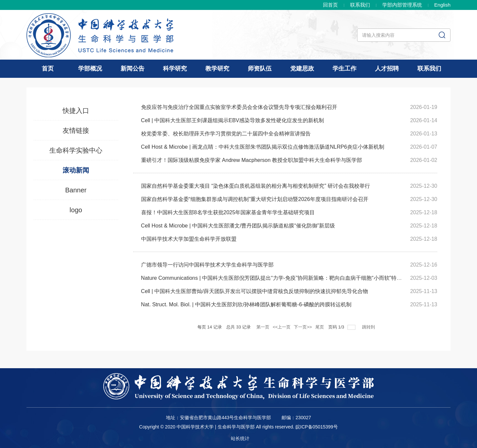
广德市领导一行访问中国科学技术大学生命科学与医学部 (207, 265)
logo (76, 210)
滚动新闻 (76, 170)
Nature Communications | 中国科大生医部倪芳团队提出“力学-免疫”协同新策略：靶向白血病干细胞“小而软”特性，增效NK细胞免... (293, 278)
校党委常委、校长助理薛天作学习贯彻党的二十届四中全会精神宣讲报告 (226, 134)
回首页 (330, 5)
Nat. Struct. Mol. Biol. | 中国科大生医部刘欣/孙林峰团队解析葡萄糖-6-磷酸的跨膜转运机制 (246, 304)
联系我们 (360, 5)
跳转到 (369, 327)
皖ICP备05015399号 (317, 427)
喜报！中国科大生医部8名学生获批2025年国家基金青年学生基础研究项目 (228, 212)
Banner (76, 190)
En (442, 5)
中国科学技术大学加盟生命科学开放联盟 (189, 239)
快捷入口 (76, 111)
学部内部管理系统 (402, 5)
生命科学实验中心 (76, 150)
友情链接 (76, 130)
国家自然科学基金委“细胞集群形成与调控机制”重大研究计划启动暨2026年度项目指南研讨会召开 (255, 199)
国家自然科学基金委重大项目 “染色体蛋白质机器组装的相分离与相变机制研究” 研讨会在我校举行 (256, 186)
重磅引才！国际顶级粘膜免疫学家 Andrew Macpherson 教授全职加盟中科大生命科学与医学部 (252, 160)
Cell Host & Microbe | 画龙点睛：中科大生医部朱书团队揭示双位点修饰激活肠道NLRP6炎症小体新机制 (263, 147)
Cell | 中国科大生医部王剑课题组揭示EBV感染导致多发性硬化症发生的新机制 (233, 120)
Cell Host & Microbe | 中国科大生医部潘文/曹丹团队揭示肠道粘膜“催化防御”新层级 (238, 226)
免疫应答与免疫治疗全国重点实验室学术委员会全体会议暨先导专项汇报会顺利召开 (239, 107)
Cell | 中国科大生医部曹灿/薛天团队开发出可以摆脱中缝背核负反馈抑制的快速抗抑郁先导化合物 (255, 291)
